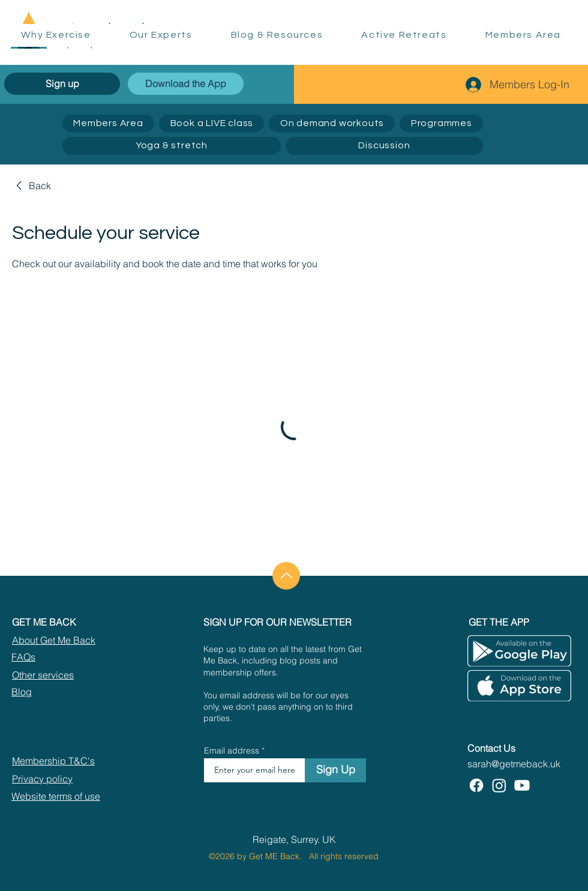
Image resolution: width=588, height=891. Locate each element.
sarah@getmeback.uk (514, 764)
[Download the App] (186, 84)
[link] (31, 186)
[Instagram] (499, 785)
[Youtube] (522, 785)
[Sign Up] (335, 770)
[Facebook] (476, 785)
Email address (232, 751)
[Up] (286, 576)
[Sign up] (62, 84)
